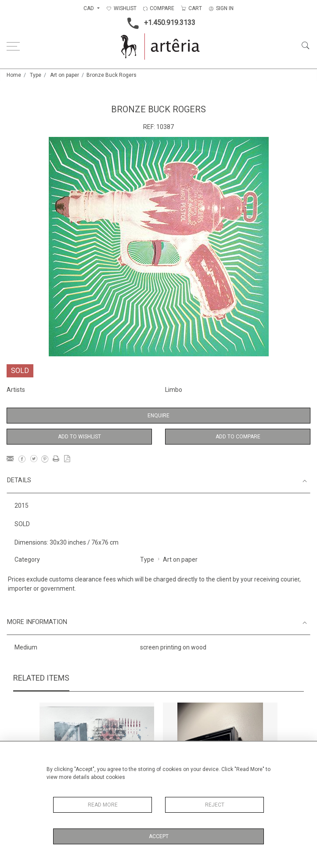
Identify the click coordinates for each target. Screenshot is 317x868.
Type (36, 75)
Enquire (158, 416)
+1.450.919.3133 (159, 23)
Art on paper (65, 75)
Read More (103, 805)
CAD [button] (89, 8)
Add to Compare (238, 437)
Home (14, 75)
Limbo (174, 390)
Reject (215, 805)
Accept (159, 836)
